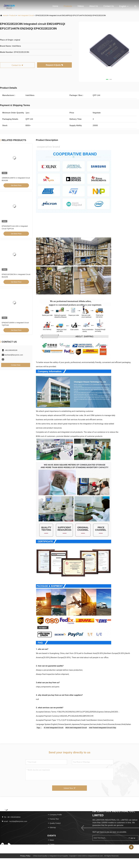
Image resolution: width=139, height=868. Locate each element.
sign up (132, 838)
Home (55, 6)
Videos (81, 6)
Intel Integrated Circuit (26, 15)
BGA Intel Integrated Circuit (76, 728)
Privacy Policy (25, 856)
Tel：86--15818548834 (11, 817)
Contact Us (109, 6)
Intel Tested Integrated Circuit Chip (103, 728)
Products (68, 6)
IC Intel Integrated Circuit (54, 728)
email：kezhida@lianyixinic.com (14, 821)
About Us (94, 6)
